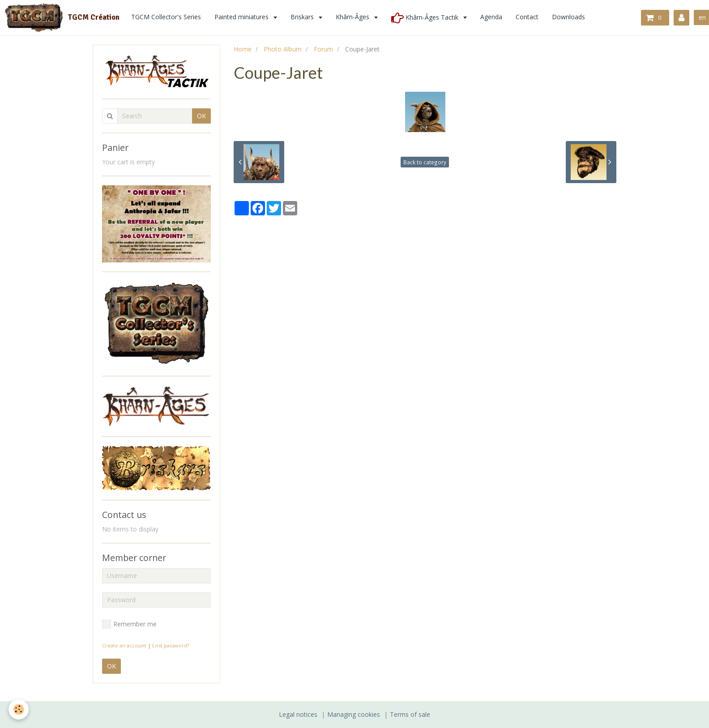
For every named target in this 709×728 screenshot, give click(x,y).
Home (243, 49)
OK (201, 116)
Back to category (425, 162)
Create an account (124, 645)
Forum (323, 49)
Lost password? (171, 645)
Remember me (129, 624)
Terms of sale (410, 714)
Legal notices (298, 714)
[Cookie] (19, 709)
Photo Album (283, 49)
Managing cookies (354, 714)
